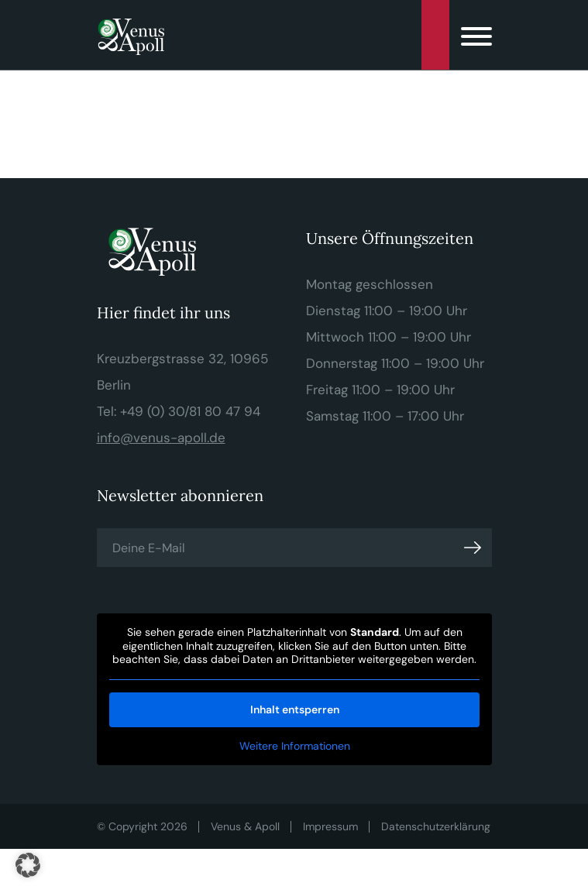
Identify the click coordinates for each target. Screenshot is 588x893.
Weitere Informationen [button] (294, 746)
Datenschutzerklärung (436, 826)
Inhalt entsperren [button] (294, 709)
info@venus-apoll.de (161, 438)
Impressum (330, 826)
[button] (28, 865)
